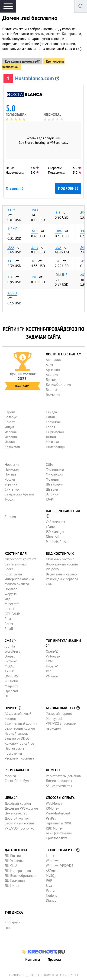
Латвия (51, 437)
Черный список (16, 733)
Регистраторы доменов (63, 776)
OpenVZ (52, 651)
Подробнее (68, 188)
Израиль (11, 432)
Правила (54, 959)
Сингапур (12, 489)
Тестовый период (59, 713)
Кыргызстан (55, 432)
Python (51, 890)
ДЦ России (13, 856)
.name (12, 229)
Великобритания (58, 385)
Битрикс (11, 661)
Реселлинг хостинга (19, 758)
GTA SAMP (12, 614)
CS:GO (9, 609)
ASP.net (51, 871)
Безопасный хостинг (20, 728)
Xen (49, 671)
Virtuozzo (53, 656)
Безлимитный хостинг (21, 723)
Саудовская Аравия (19, 494)
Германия (53, 394)
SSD (8, 918)
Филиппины (55, 469)
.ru (34, 277)
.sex (58, 247)
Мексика (52, 442)
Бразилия (53, 380)
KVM (49, 661)
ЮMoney (52, 808)
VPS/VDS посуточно (19, 828)
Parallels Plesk (57, 542)
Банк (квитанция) (59, 833)
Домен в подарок (59, 781)
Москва (10, 776)
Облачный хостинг (60, 559)
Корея (50, 427)
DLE (8, 696)
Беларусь (11, 417)
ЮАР (49, 499)
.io (33, 261)
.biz (58, 212)
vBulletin (11, 681)
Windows (53, 861)
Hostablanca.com (37, 78)
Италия (10, 442)
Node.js (51, 895)
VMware (52, 676)
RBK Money (54, 828)
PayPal (51, 818)
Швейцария (55, 484)
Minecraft (12, 604)
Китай (50, 417)
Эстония (52, 494)
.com (11, 210)
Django (51, 900)
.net (35, 231)
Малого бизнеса (17, 584)
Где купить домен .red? (22, 61)
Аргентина (54, 370)
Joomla (10, 646)
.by (57, 261)
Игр (7, 599)
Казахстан (12, 447)
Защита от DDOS (17, 738)
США (50, 464)
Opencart (11, 691)
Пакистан (12, 469)
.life (35, 247)
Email (9, 629)
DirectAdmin (55, 537)
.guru (12, 293)
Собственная (56, 522)
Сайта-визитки (16, 564)
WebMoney (54, 803)
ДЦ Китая (12, 886)
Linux (50, 856)
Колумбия (53, 422)
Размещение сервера (62, 579)
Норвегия (12, 464)
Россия (10, 479)
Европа (10, 412)
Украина (11, 484)
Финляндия (55, 474)
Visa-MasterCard (58, 813)
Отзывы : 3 (15, 188)
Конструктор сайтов (19, 743)
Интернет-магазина (19, 579)
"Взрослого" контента (21, 559)
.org (59, 231)
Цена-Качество (16, 813)
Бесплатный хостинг (20, 823)
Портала (11, 589)
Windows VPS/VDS (60, 866)
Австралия (54, 360)
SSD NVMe (13, 923)
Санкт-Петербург (17, 781)
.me (83, 247)
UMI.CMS (11, 676)
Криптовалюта (57, 838)
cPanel (51, 527)
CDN (49, 584)
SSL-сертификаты (59, 786)
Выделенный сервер (61, 574)
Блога (9, 569)
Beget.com (22, 386)
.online (61, 275)
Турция (10, 499)
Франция (53, 479)
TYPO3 (10, 671)
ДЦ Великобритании (20, 876)
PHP (49, 880)
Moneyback (54, 719)
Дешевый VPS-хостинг (22, 808)
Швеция (52, 489)
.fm (83, 212)
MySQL (51, 876)
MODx (9, 666)
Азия (50, 365)
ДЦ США (11, 866)
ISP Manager (55, 532)
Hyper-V (52, 666)
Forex (9, 624)
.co (10, 261)
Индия (10, 427)
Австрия (52, 375)
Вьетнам (52, 390)
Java (49, 886)
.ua (10, 277)
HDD (8, 928)
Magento (11, 686)
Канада (52, 412)
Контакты (33, 959)
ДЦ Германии (15, 880)
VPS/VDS (52, 569)
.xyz (84, 261)
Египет (10, 422)
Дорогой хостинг (17, 818)
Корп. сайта (13, 574)
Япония (10, 517)
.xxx (11, 247)
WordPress (12, 651)
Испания (11, 437)
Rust (8, 619)
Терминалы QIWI (58, 823)
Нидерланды (56, 447)
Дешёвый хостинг (18, 803)
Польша (11, 474)
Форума (11, 594)
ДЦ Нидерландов (18, 871)
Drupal (10, 656)
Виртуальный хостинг (62, 564)
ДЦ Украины (14, 861)
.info (35, 210)
